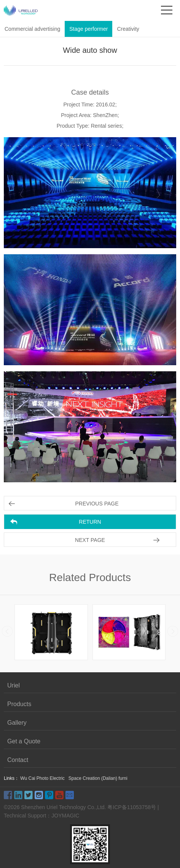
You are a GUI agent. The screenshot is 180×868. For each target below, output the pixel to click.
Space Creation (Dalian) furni (98, 778)
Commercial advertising (32, 29)
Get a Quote (24, 741)
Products (19, 704)
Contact (18, 760)
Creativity (128, 29)
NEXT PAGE (90, 540)
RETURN (90, 522)
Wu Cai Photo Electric (42, 778)
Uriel (14, 685)
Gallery (17, 723)
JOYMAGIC (65, 816)
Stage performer (88, 29)
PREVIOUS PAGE (97, 504)
